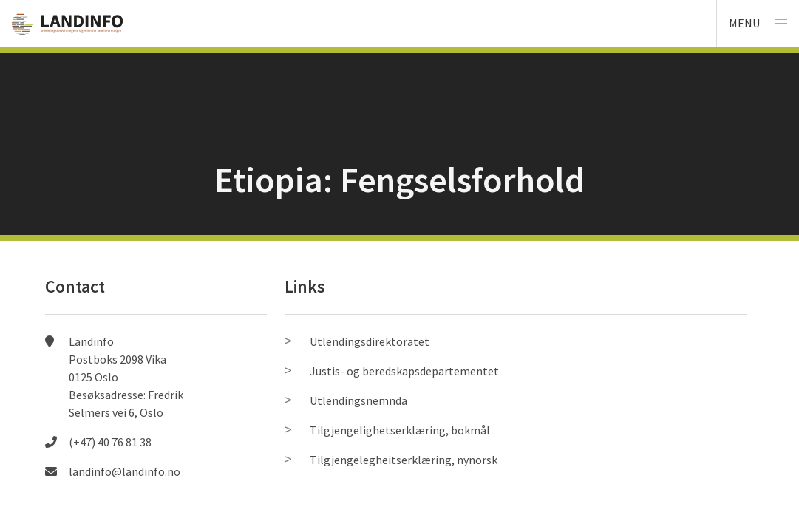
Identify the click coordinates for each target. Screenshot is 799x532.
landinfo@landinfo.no (125, 471)
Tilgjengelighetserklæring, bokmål (400, 430)
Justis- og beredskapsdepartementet (404, 371)
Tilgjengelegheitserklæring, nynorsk (404, 460)
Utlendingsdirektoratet (370, 341)
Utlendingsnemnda (358, 400)
